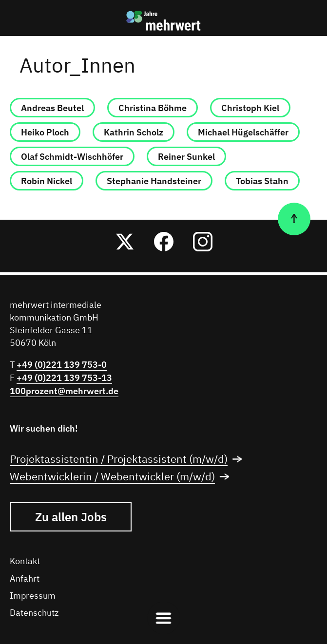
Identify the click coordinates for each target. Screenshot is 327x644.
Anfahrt (25, 579)
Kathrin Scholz (134, 132)
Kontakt (25, 562)
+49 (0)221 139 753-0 (62, 365)
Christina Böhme (153, 108)
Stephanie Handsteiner (154, 181)
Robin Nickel (47, 181)
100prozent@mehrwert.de (64, 391)
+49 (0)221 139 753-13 (64, 378)
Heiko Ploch (45, 132)
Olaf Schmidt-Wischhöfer (72, 157)
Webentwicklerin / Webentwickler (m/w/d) (122, 477)
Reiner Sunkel (186, 157)
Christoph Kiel (250, 108)
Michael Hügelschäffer (243, 132)
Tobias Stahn (262, 181)
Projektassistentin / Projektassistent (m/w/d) (129, 460)
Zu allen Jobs (71, 517)
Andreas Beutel (52, 108)
